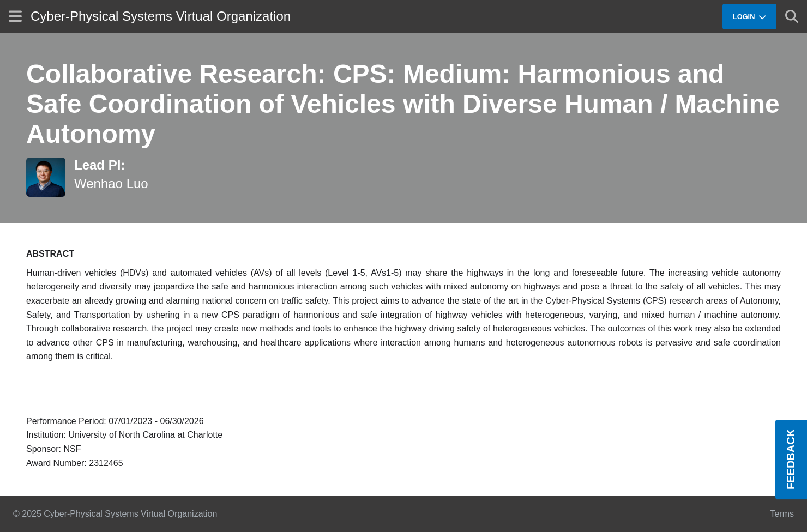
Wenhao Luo (111, 183)
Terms (782, 514)
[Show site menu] (15, 16)
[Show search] (792, 16)
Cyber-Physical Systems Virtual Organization (161, 16)
